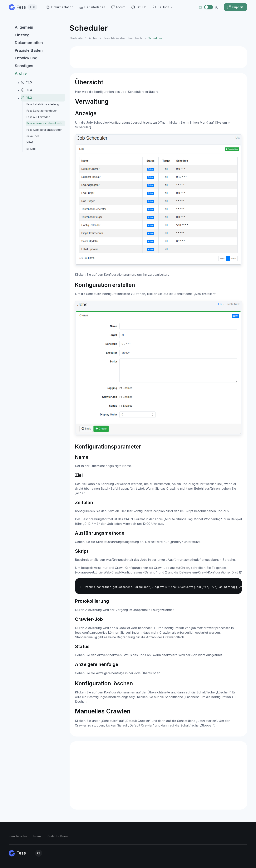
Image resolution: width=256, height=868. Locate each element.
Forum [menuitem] (118, 7)
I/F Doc (31, 149)
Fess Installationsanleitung (43, 104)
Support (235, 7)
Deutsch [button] (161, 7)
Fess (23, 7)
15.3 (26, 98)
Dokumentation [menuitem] (60, 7)
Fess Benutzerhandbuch (42, 111)
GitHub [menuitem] (139, 7)
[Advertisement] (158, 57)
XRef (30, 142)
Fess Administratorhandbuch (44, 123)
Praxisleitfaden (29, 50)
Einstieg (22, 35)
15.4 (26, 90)
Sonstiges (24, 66)
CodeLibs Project (58, 836)
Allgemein (24, 27)
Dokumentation (29, 43)
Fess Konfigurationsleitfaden (44, 130)
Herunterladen (18, 836)
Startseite (76, 38)
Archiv (21, 73)
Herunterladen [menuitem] (92, 7)
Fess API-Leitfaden (38, 117)
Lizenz (37, 836)
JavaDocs (33, 136)
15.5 (26, 82)
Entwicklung (26, 58)
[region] (37, 442)
